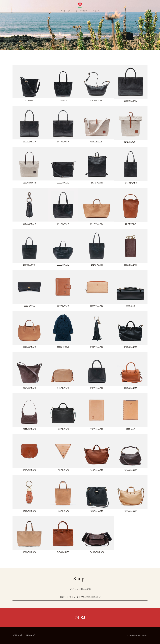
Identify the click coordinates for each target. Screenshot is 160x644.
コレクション (66, 11)
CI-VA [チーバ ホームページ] (80, 5)
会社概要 (29, 635)
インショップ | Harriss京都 (80, 589)
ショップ (96, 11)
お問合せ (16, 635)
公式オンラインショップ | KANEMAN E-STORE (79, 597)
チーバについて (82, 11)
